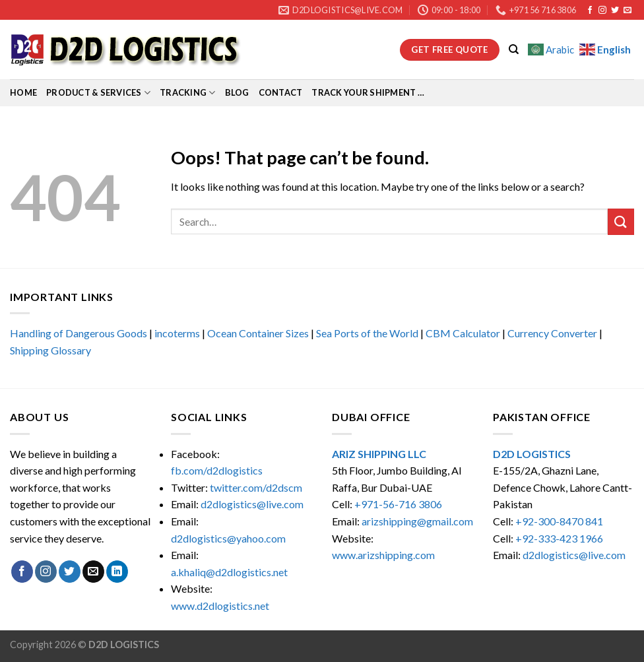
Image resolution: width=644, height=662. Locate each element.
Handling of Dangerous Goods (79, 333)
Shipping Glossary (50, 350)
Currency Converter (552, 333)
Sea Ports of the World (367, 333)
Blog (237, 92)
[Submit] (621, 221)
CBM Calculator (463, 333)
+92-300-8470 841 (559, 521)
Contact (281, 92)
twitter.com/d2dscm (256, 487)
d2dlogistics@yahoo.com (228, 538)
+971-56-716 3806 (398, 504)
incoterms (177, 333)
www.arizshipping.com (383, 555)
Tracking (188, 93)
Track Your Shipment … (368, 92)
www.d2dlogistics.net (220, 606)
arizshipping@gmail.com (417, 521)
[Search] (514, 50)
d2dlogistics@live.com (253, 504)
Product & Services (98, 93)
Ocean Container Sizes (258, 333)
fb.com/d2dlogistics (217, 470)
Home (23, 92)
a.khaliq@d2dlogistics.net (229, 572)
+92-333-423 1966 (559, 538)
